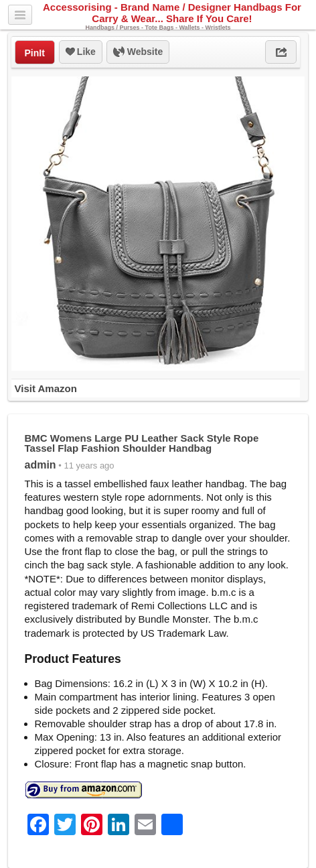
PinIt (35, 53)
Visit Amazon (46, 388)
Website (138, 52)
